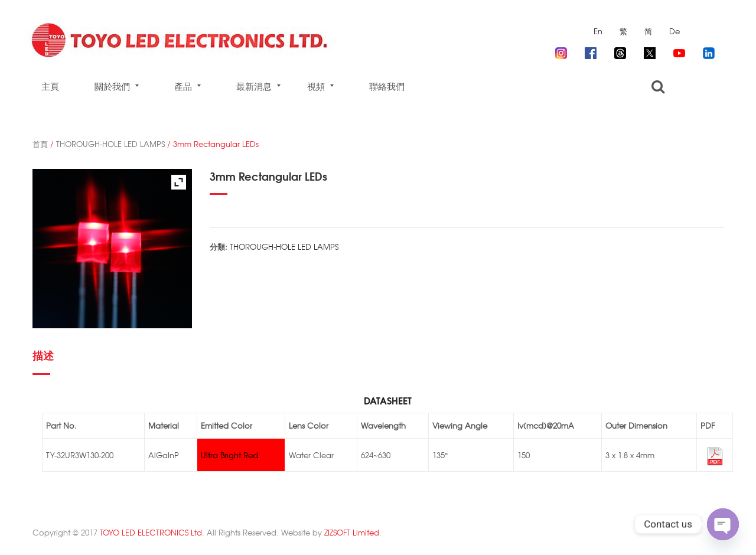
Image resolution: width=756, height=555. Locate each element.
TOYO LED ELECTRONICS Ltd (151, 532)
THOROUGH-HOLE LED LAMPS (110, 144)
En (598, 31)
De (674, 31)
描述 (43, 355)
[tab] (47, 360)
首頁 (40, 144)
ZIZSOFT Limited (352, 532)
